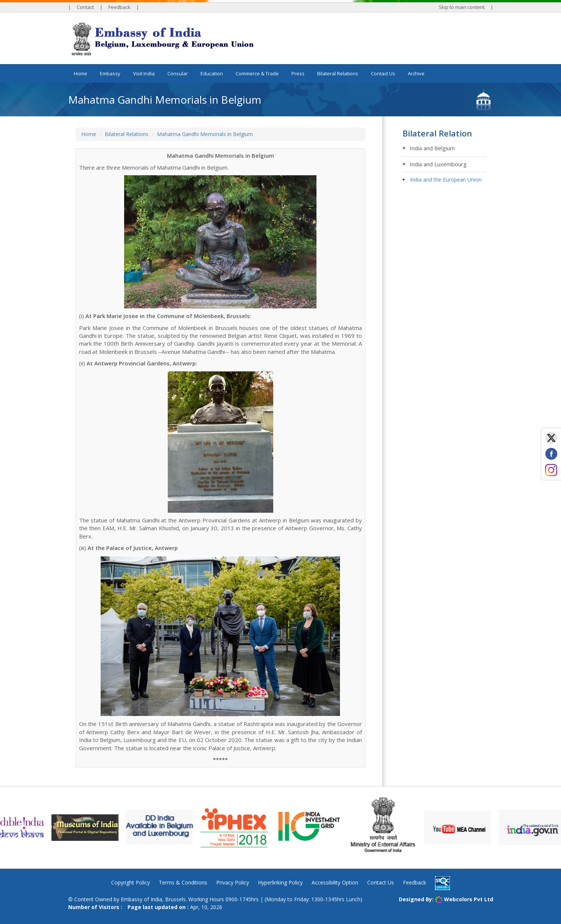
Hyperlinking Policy (280, 882)
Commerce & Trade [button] (257, 73)
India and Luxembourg (438, 164)
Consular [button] (178, 73)
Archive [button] (416, 73)
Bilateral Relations (127, 134)
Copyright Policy (130, 882)
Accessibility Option (335, 882)
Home (81, 73)
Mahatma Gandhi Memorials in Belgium (205, 134)
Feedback (119, 7)
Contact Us (383, 73)
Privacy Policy (233, 882)
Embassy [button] (110, 73)
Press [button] (298, 73)
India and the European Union (446, 180)
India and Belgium (432, 148)
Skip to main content (462, 7)
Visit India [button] (144, 73)
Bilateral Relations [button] (338, 73)
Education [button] (212, 73)
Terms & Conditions (183, 882)
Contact (85, 7)
